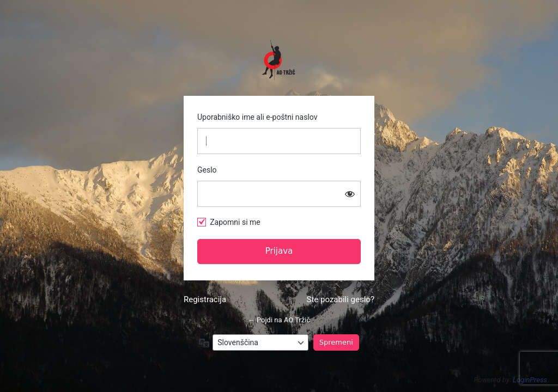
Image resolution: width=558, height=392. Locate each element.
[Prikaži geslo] (350, 194)
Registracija (205, 299)
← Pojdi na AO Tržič (279, 320)
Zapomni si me (235, 222)
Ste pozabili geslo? (341, 299)
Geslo (207, 170)
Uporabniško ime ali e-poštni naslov (257, 117)
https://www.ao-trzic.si (279, 60)
